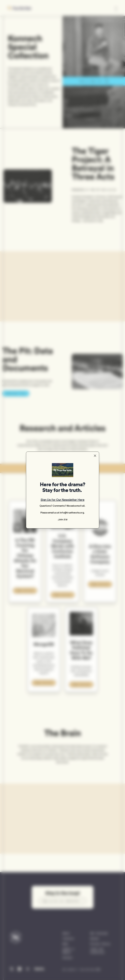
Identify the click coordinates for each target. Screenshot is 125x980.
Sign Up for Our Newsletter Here (62, 500)
